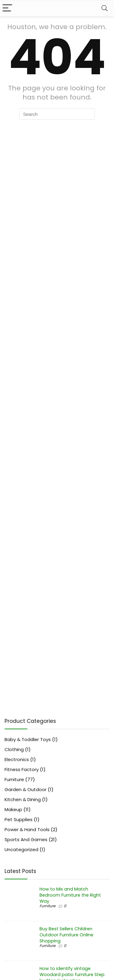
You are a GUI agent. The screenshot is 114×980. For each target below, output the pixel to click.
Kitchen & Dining (23, 799)
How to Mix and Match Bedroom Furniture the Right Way (70, 895)
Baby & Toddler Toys (28, 739)
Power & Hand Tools (27, 829)
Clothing (14, 749)
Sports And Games (26, 839)
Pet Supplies (19, 819)
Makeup (13, 809)
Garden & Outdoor (26, 789)
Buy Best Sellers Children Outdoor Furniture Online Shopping (66, 935)
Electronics (17, 759)
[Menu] (7, 8)
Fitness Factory (22, 769)
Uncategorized (21, 849)
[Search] (105, 8)
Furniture (14, 779)
